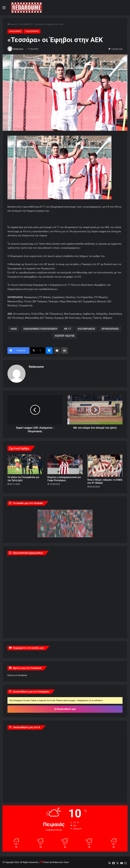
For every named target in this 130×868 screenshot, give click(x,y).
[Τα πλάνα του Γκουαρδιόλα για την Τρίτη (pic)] (25, 464)
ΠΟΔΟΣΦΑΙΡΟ (25, 24)
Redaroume (18, 49)
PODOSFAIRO (111, 329)
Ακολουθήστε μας (65, 709)
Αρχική (12, 24)
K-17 (68, 329)
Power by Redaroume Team (56, 862)
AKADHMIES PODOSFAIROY (41, 329)
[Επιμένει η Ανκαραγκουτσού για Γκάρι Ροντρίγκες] (65, 464)
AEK (14, 329)
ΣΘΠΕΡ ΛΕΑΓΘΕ (65, 336)
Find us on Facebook (17, 675)
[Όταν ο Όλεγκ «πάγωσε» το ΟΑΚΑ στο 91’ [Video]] (105, 466)
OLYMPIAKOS (87, 329)
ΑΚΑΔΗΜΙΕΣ (15, 31)
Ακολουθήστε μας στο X (27, 727)
